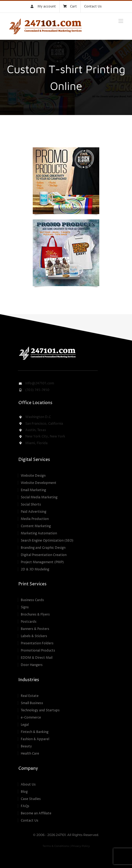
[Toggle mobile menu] (121, 21)
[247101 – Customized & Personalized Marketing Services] (47, 347)
